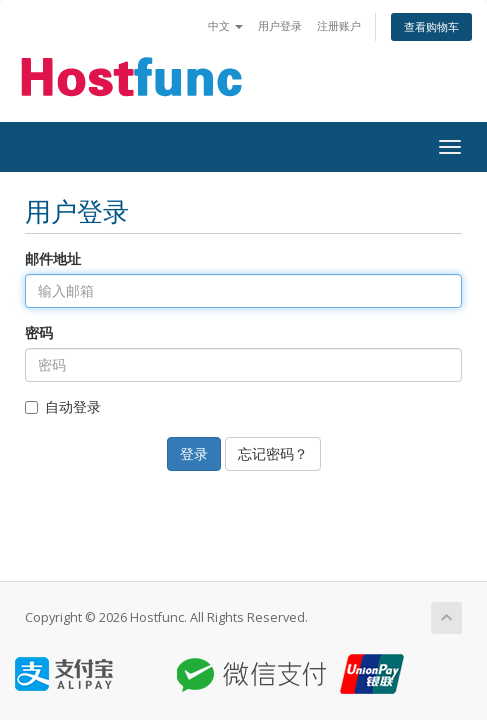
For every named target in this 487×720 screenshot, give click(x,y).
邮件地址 (53, 258)
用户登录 (280, 25)
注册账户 (339, 25)
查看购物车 (431, 26)
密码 (39, 332)
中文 (225, 25)
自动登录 (63, 406)
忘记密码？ (273, 453)
